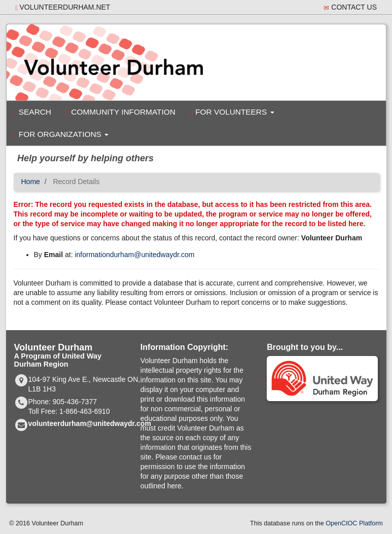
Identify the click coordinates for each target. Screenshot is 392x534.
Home (31, 182)
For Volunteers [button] (233, 112)
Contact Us (350, 7)
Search (33, 112)
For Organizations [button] (62, 134)
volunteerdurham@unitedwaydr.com (90, 423)
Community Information (121, 112)
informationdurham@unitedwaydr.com (134, 255)
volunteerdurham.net (63, 7)
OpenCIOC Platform (354, 523)
